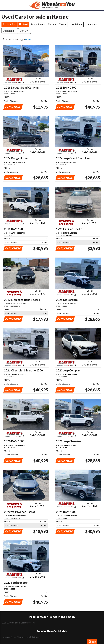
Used (23, 24)
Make (52, 24)
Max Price (76, 24)
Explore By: (9, 24)
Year (63, 24)
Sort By (25, 31)
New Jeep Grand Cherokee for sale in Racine (21, 637)
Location (91, 24)
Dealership (10, 31)
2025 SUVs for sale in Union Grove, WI (18, 623)
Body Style (38, 24)
